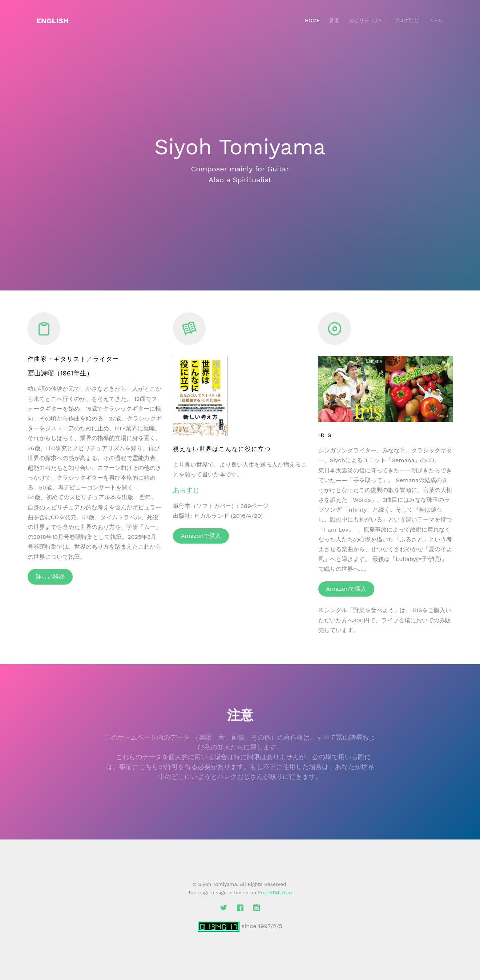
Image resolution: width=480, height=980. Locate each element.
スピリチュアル (367, 20)
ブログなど (406, 20)
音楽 (334, 20)
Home (312, 20)
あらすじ (186, 490)
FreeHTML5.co (275, 892)
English (53, 21)
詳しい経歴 (50, 576)
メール (436, 20)
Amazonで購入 (201, 536)
